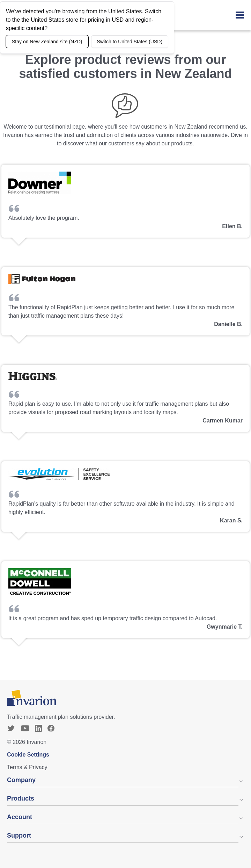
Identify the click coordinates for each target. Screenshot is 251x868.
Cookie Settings (28, 755)
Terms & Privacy (27, 767)
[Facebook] (51, 728)
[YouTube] (25, 728)
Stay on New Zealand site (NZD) (47, 42)
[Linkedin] (38, 728)
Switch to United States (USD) (130, 42)
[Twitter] (11, 728)
